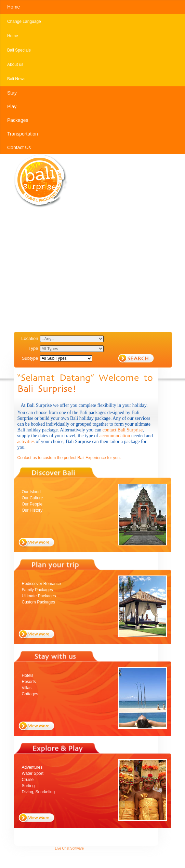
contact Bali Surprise (123, 430)
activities (27, 442)
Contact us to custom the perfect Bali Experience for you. (69, 458)
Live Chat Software (70, 848)
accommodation (115, 436)
